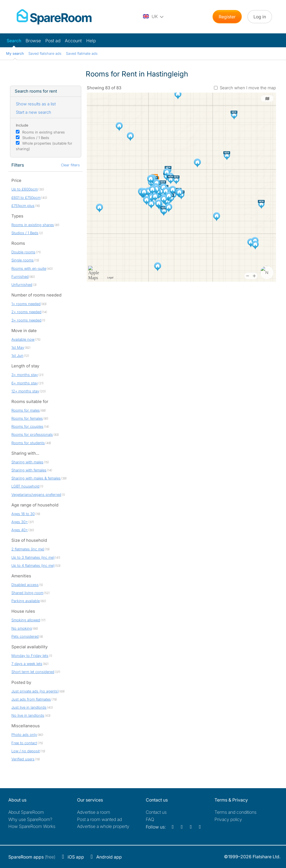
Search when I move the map (248, 88)
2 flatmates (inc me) (28, 549)
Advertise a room (94, 812)
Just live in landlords (29, 707)
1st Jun (17, 355)
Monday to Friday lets (30, 656)
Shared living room (27, 593)
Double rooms (23, 252)
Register (227, 17)
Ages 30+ (20, 522)
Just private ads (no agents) (35, 691)
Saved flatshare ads (45, 53)
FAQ (150, 819)
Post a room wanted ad (99, 819)
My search (15, 53)
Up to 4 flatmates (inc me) (33, 565)
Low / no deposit (26, 751)
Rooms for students (28, 443)
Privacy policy (228, 819)
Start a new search (34, 112)
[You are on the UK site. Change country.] (154, 17)
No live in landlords (28, 715)
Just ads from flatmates (31, 699)
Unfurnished (22, 285)
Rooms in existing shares (44, 132)
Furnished (20, 276)
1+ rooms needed (26, 304)
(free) (32, 857)
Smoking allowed (26, 620)
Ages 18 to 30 (23, 514)
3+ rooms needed (26, 320)
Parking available (26, 601)
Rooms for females (27, 418)
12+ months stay (25, 391)
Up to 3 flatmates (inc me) (33, 557)
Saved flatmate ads (82, 53)
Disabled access (25, 585)
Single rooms (23, 260)
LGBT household (25, 486)
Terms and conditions (236, 812)
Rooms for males (26, 410)
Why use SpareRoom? (30, 819)
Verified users (23, 759)
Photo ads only (24, 735)
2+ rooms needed (26, 312)
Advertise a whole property (103, 826)
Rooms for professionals (32, 434)
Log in (260, 17)
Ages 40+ (20, 530)
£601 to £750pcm (26, 197)
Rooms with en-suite (29, 268)
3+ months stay (25, 375)
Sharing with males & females (36, 478)
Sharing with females (29, 470)
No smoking (22, 628)
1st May (18, 347)
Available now (23, 339)
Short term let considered (33, 672)
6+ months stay (25, 383)
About (26, 812)
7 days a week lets (27, 664)
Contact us (156, 812)
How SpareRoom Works (32, 826)
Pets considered (25, 636)
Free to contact (24, 743)
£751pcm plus (23, 206)
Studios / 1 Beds (36, 138)
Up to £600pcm (25, 189)
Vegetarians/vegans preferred (36, 494)
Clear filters (70, 165)
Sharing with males (27, 462)
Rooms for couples (27, 426)
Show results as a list (36, 104)
